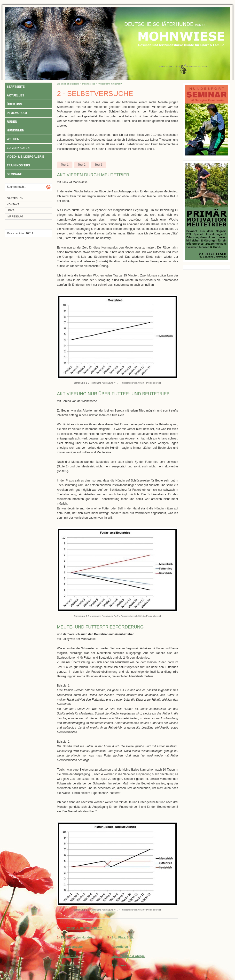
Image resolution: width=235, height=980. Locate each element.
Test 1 (65, 165)
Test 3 (99, 165)
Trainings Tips (18, 165)
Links (11, 210)
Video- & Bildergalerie (26, 157)
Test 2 (82, 165)
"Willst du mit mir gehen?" (110, 84)
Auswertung (69, 956)
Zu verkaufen (18, 148)
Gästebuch (15, 198)
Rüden (12, 122)
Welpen (13, 139)
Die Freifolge (70, 965)
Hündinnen (16, 130)
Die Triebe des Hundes (77, 937)
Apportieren (120, 947)
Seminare (14, 174)
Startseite (16, 87)
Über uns (14, 104)
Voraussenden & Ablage (128, 956)
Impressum (15, 216)
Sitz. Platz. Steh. (123, 937)
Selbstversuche (72, 947)
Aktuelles (16, 95)
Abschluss (119, 965)
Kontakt (13, 204)
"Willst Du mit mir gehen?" (84, 928)
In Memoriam (17, 113)
